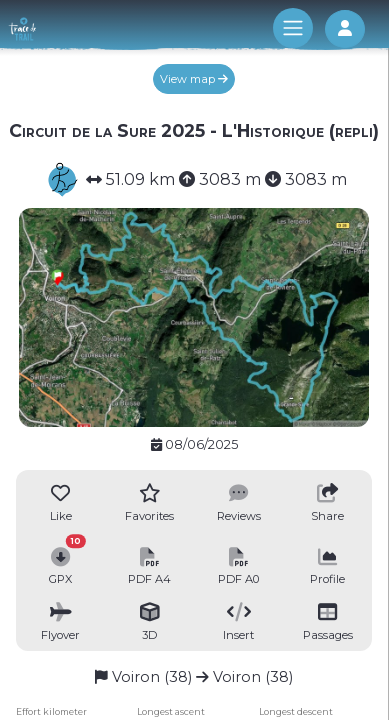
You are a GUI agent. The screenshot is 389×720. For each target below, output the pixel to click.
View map (194, 79)
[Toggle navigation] (293, 28)
